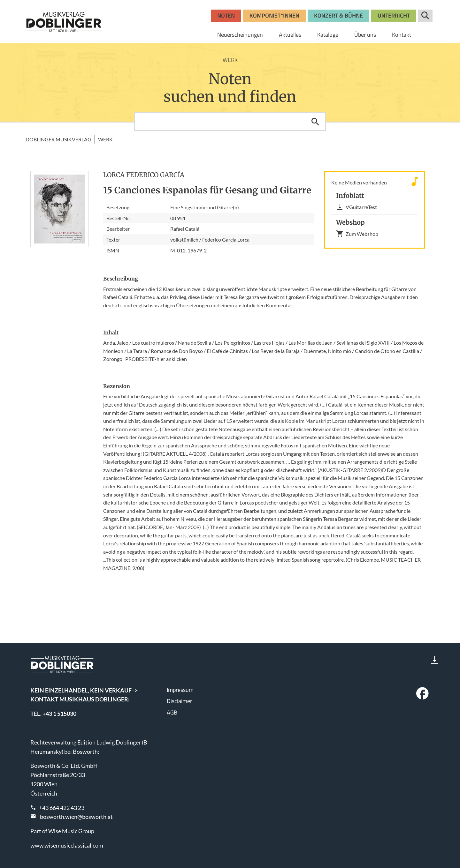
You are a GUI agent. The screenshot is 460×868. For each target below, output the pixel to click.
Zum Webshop (357, 234)
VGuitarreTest (356, 207)
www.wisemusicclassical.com (67, 845)
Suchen (315, 122)
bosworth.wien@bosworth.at (76, 817)
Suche (425, 16)
